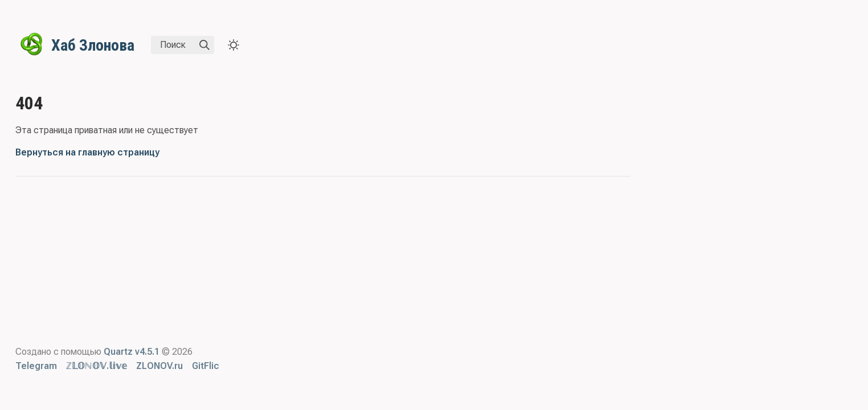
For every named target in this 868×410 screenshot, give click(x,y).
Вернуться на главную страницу (87, 152)
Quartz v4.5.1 (132, 352)
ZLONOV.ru (159, 366)
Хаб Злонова (93, 45)
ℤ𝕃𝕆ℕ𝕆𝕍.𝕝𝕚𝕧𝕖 (97, 366)
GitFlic (206, 366)
